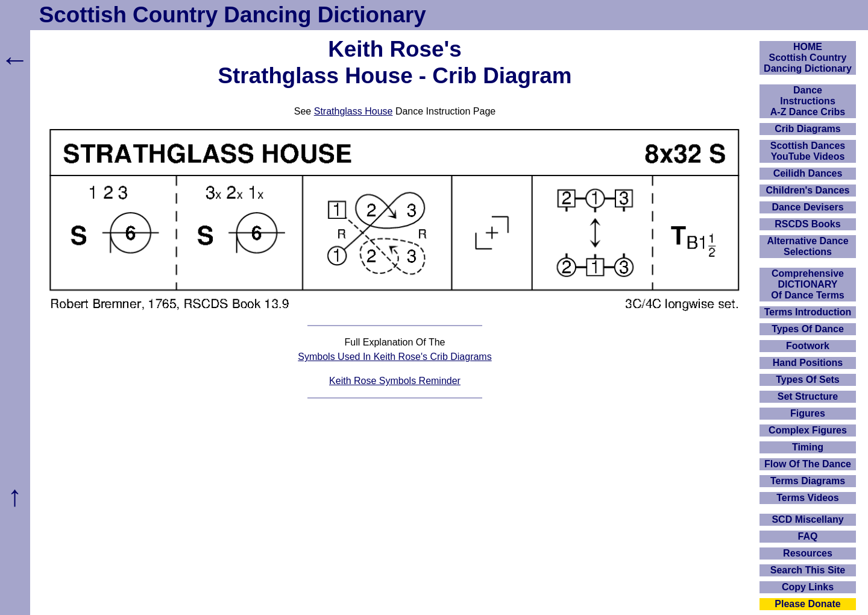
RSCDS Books (807, 224)
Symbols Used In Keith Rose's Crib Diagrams (395, 357)
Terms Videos (807, 498)
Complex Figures (808, 430)
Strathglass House (354, 111)
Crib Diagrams (807, 129)
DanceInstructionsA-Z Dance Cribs (808, 101)
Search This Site (808, 570)
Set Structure (808, 396)
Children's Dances (808, 190)
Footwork (808, 346)
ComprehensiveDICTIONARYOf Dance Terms (808, 284)
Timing (808, 447)
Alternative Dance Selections (807, 246)
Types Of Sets (808, 380)
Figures (808, 413)
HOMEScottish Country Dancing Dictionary (808, 58)
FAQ (808, 536)
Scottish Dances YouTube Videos (808, 151)
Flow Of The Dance (808, 464)
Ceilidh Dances (808, 173)
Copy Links (808, 587)
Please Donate (807, 604)
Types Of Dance (808, 329)
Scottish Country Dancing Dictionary (233, 15)
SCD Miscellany (807, 519)
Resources (808, 553)
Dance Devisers (807, 207)
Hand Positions (808, 363)
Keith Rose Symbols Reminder (395, 381)
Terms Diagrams (808, 481)
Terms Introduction (808, 312)
